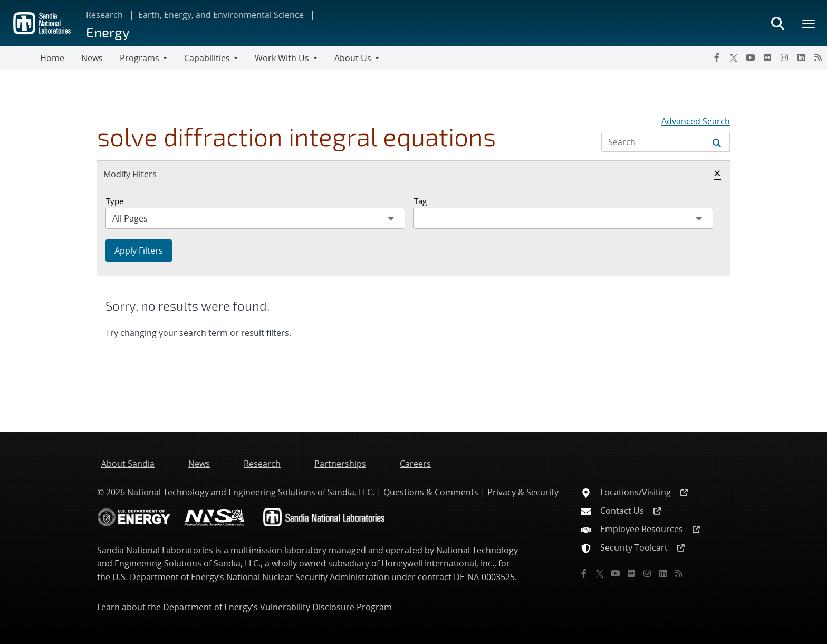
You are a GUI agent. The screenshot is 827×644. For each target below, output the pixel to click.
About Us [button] (353, 58)
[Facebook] (717, 57)
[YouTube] (751, 57)
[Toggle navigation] (20, 58)
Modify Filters (141, 174)
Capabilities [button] (207, 58)
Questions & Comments (431, 492)
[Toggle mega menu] (809, 23)
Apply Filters (139, 251)
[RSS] (818, 57)
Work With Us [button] (282, 58)
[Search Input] (666, 142)
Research (104, 15)
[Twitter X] (734, 57)
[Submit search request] (717, 142)
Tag (420, 201)
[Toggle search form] (777, 23)
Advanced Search (696, 121)
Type (115, 201)
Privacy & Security (523, 492)
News (92, 58)
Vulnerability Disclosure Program (326, 607)
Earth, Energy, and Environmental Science (221, 15)
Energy (108, 32)
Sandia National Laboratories (155, 550)
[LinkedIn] (801, 57)
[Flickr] (767, 57)
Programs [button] (140, 58)
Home (52, 58)
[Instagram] (784, 57)
